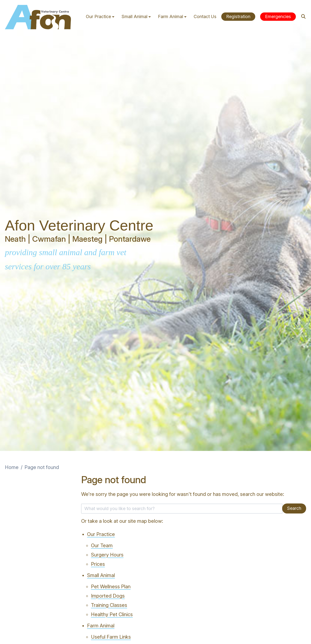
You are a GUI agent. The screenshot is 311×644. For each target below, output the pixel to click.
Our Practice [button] (101, 16)
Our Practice (101, 534)
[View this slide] (155, 225)
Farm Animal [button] (173, 16)
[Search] (304, 16)
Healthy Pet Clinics (112, 614)
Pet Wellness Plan (111, 587)
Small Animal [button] (137, 16)
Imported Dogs (108, 596)
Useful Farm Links (111, 637)
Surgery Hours (107, 555)
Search (294, 508)
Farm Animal (101, 626)
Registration (238, 16)
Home (12, 467)
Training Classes (109, 605)
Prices (98, 564)
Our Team (102, 546)
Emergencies (278, 16)
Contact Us (205, 16)
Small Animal (101, 575)
